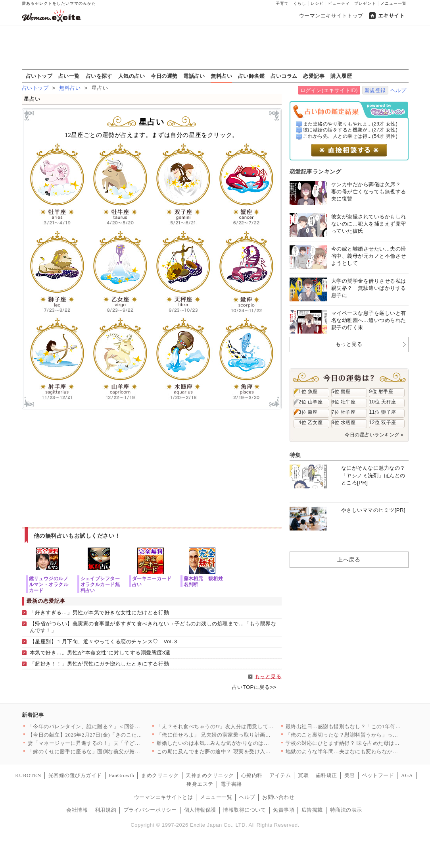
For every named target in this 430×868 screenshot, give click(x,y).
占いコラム (284, 76)
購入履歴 (341, 76)
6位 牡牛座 (344, 402)
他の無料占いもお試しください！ (77, 536)
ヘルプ (398, 90)
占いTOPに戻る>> (254, 687)
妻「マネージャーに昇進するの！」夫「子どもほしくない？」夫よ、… (114, 743)
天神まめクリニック (210, 775)
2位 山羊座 (311, 402)
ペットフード (378, 775)
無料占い (221, 76)
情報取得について (244, 810)
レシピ (317, 3)
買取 (303, 775)
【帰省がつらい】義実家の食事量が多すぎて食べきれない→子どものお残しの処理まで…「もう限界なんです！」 (153, 627)
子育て (282, 3)
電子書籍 (231, 784)
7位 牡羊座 (344, 412)
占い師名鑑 (251, 76)
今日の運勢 (164, 76)
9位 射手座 (381, 392)
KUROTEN (28, 775)
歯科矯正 (326, 775)
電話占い (194, 76)
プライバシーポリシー (150, 810)
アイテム (280, 775)
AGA (407, 775)
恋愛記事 (314, 76)
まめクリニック (160, 775)
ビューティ (339, 3)
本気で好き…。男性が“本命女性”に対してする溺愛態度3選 (100, 653)
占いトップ (39, 76)
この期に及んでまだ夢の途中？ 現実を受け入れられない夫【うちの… (241, 751)
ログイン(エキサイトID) (329, 90)
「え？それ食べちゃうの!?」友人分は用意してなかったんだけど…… (239, 726)
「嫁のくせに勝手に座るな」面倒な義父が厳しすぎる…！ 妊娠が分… (112, 751)
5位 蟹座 (341, 392)
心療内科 (252, 775)
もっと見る (268, 676)
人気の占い (132, 76)
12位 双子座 (383, 422)
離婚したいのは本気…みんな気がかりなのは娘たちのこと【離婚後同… (243, 743)
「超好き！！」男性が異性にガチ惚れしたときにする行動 (100, 664)
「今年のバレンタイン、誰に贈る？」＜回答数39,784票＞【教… (105, 726)
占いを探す (99, 76)
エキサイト (392, 16)
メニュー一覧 (394, 3)
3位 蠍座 (308, 412)
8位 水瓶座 (344, 422)
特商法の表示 (346, 810)
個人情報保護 (200, 810)
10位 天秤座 (383, 402)
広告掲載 (312, 810)
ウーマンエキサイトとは (164, 797)
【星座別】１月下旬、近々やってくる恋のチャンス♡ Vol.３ (104, 641)
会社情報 (77, 810)
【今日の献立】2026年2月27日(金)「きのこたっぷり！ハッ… (101, 735)
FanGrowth (121, 775)
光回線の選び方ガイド (75, 775)
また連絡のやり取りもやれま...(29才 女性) (350, 124)
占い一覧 (69, 76)
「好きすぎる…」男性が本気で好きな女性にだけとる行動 (100, 612)
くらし (300, 3)
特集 (295, 455)
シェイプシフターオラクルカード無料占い (100, 584)
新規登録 (375, 90)
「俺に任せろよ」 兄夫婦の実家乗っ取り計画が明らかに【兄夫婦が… (241, 735)
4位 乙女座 (311, 422)
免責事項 (284, 810)
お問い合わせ (278, 797)
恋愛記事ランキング (316, 172)
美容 (350, 775)
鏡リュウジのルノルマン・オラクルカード (49, 584)
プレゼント (365, 3)
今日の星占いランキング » (374, 435)
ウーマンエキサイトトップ (331, 16)
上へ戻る (349, 559)
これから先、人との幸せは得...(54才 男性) (350, 136)
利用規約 (106, 810)
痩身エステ (200, 784)
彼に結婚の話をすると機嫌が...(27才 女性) (350, 130)
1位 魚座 (308, 392)
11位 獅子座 (383, 412)
